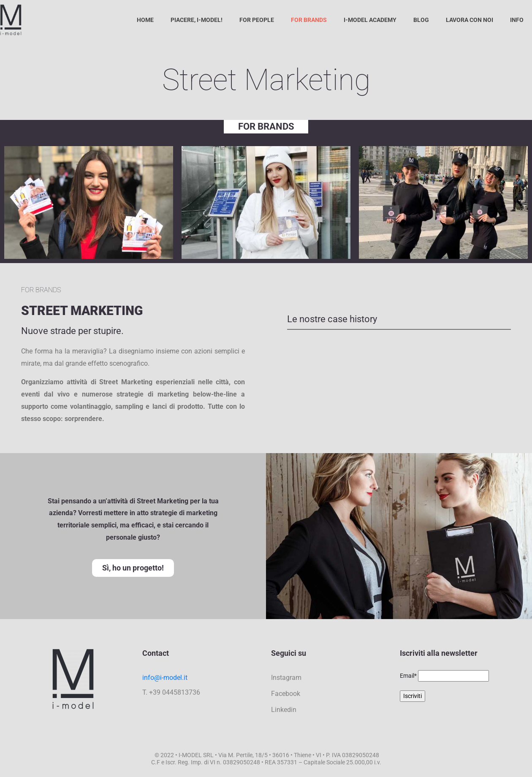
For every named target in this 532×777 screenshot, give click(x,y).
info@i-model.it (165, 678)
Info (517, 20)
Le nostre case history (332, 319)
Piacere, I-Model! (197, 20)
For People (257, 20)
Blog (421, 20)
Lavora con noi (470, 20)
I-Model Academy (370, 20)
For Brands (309, 20)
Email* (408, 676)
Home (145, 20)
